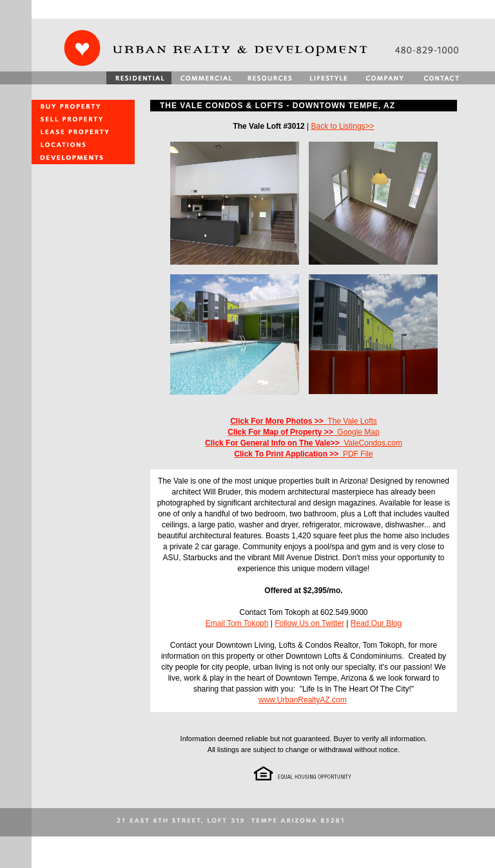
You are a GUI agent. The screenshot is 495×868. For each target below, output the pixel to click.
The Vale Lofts (304, 421)
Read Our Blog (376, 623)
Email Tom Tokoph (237, 623)
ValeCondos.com (304, 443)
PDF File (303, 454)
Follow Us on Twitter (309, 623)
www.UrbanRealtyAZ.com (303, 700)
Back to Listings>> (343, 126)
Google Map (303, 432)
